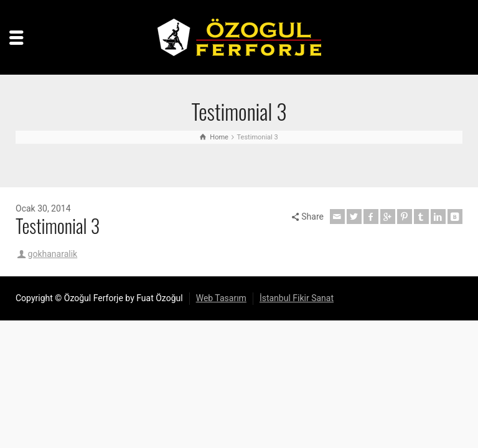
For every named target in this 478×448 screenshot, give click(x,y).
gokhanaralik (53, 254)
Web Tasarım (221, 298)
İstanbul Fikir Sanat (297, 298)
